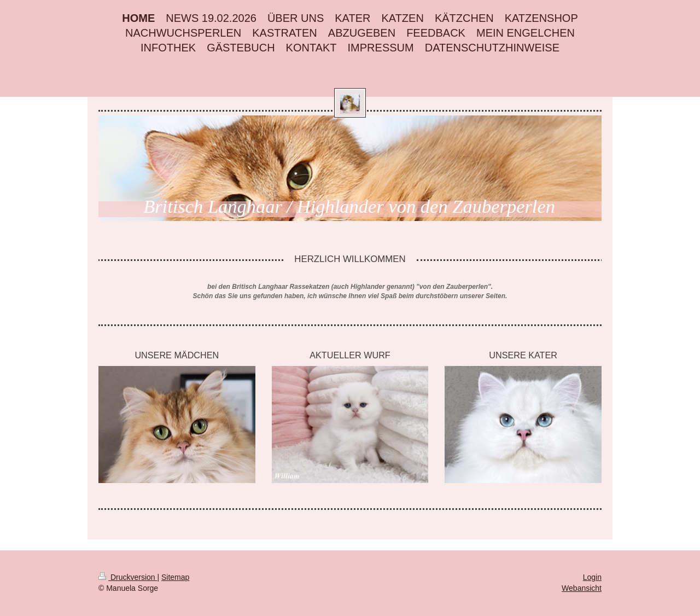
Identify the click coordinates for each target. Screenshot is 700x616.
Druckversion (128, 577)
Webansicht (582, 588)
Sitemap (175, 577)
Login (592, 577)
